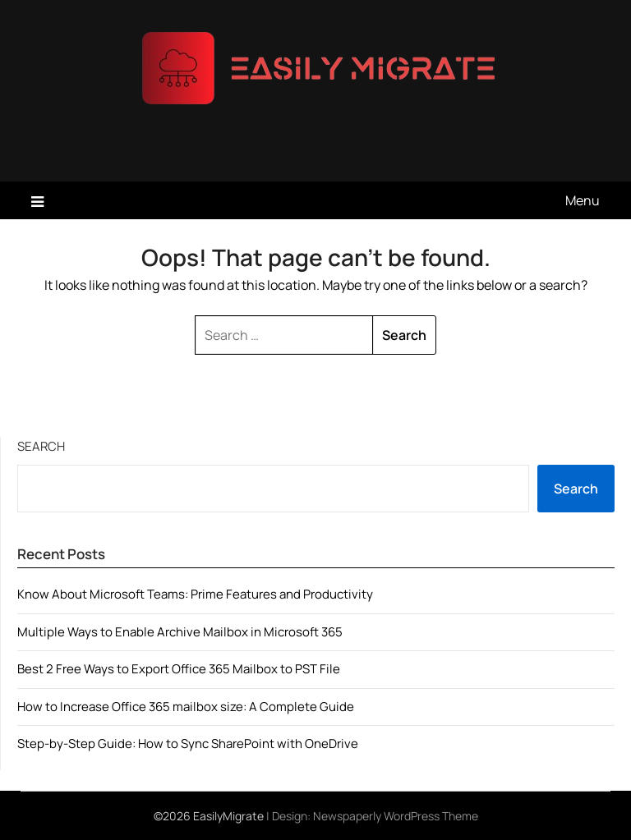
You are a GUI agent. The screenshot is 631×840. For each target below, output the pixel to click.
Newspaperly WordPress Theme (396, 816)
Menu (583, 200)
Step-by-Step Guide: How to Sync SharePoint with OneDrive (188, 744)
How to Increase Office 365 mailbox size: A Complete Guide (186, 707)
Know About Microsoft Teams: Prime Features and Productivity (195, 594)
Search (41, 446)
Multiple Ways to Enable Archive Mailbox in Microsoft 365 (180, 632)
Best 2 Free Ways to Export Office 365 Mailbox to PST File (179, 669)
